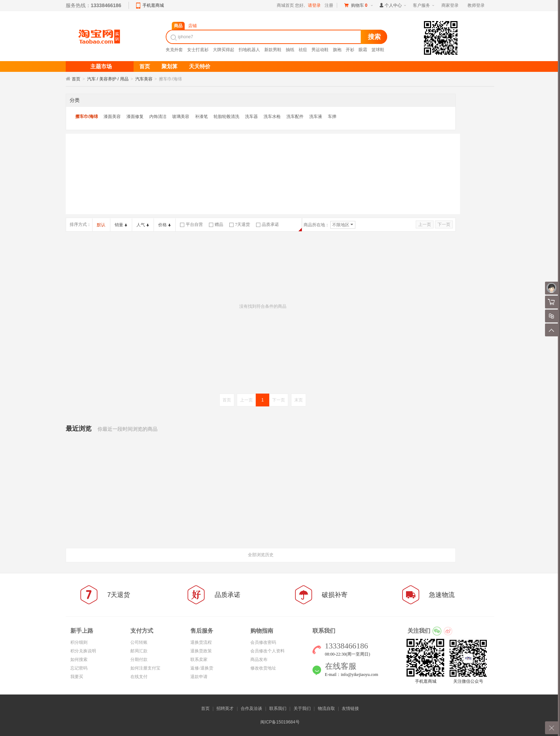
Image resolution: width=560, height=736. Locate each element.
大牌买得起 (224, 50)
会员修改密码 (263, 642)
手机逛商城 (153, 5)
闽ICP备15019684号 (280, 722)
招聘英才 (225, 708)
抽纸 (290, 50)
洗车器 (251, 117)
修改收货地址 (263, 668)
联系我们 (278, 708)
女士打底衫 (198, 50)
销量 (121, 225)
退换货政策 (201, 651)
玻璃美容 (181, 117)
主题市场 (101, 66)
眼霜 (363, 50)
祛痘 (303, 50)
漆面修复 (135, 117)
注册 (329, 5)
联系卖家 (199, 660)
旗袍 (337, 50)
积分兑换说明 (83, 651)
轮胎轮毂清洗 (226, 117)
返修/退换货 (202, 668)
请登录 (314, 5)
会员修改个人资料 (267, 651)
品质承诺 (267, 224)
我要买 (77, 677)
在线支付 (139, 677)
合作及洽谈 (251, 708)
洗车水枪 (272, 117)
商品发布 (259, 660)
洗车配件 (295, 117)
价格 (164, 225)
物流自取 (326, 708)
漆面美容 (112, 117)
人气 (143, 225)
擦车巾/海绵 (87, 117)
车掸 (332, 117)
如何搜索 (79, 660)
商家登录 (450, 5)
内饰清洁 (158, 117)
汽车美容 (144, 79)
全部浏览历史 (261, 555)
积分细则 (79, 642)
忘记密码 (79, 668)
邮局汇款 (139, 651)
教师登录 (476, 5)
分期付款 (139, 660)
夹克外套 (174, 50)
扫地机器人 (249, 50)
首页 (76, 79)
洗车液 (316, 117)
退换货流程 (201, 642)
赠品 (216, 224)
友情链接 (350, 708)
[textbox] (264, 37)
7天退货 (240, 224)
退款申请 (199, 677)
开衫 (350, 50)
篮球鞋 (378, 50)
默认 (101, 225)
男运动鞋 (320, 50)
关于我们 (302, 708)
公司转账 (139, 642)
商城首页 (285, 5)
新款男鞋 (273, 50)
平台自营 (191, 224)
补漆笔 (201, 117)
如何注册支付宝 (145, 668)
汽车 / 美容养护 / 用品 (108, 79)
